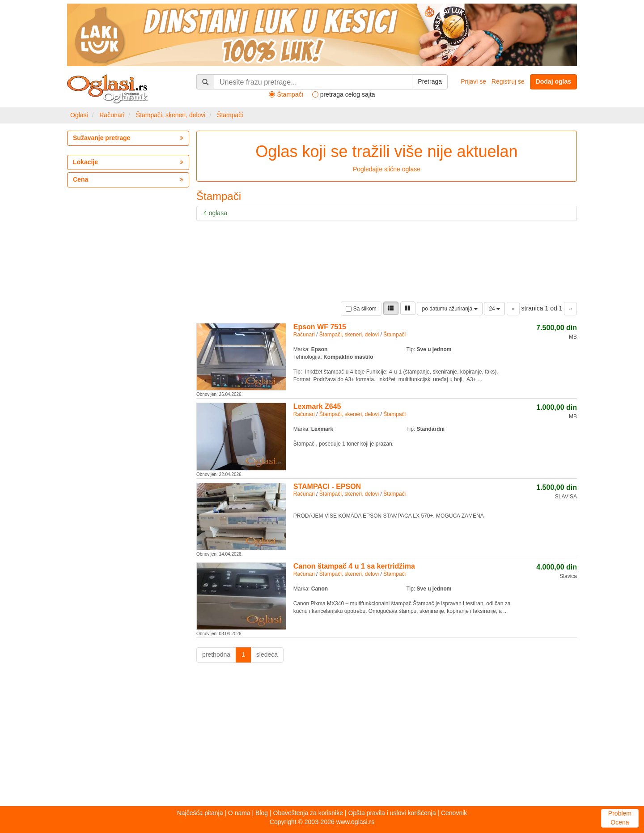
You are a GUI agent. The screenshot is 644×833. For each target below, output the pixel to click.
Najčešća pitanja (200, 813)
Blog (262, 813)
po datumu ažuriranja (449, 309)
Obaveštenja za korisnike (308, 813)
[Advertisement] (322, 737)
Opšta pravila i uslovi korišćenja (392, 813)
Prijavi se (473, 81)
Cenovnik (454, 813)
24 (494, 309)
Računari (112, 115)
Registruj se (508, 81)
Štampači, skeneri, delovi (171, 115)
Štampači (230, 115)
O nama (239, 813)
